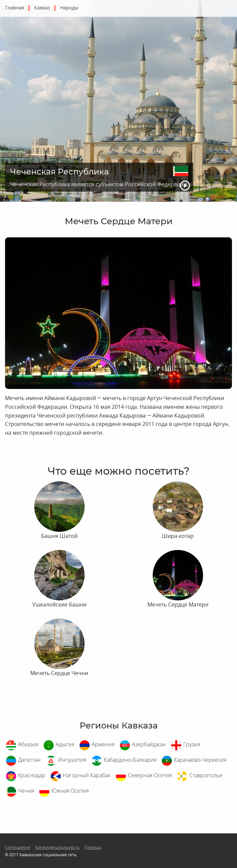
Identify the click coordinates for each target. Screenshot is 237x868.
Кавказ (42, 8)
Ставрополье (206, 775)
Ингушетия (72, 760)
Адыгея (65, 744)
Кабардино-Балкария (130, 760)
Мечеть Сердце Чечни (59, 673)
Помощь (93, 847)
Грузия (192, 744)
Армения (103, 744)
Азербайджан (149, 744)
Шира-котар (178, 536)
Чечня (26, 791)
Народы (69, 8)
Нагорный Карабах (87, 775)
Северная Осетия (150, 775)
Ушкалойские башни (59, 604)
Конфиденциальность (57, 847)
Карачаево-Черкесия (200, 760)
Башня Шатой (59, 536)
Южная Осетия (70, 791)
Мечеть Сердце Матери (178, 604)
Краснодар (32, 775)
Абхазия (28, 744)
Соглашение (18, 847)
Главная (15, 8)
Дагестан (29, 760)
